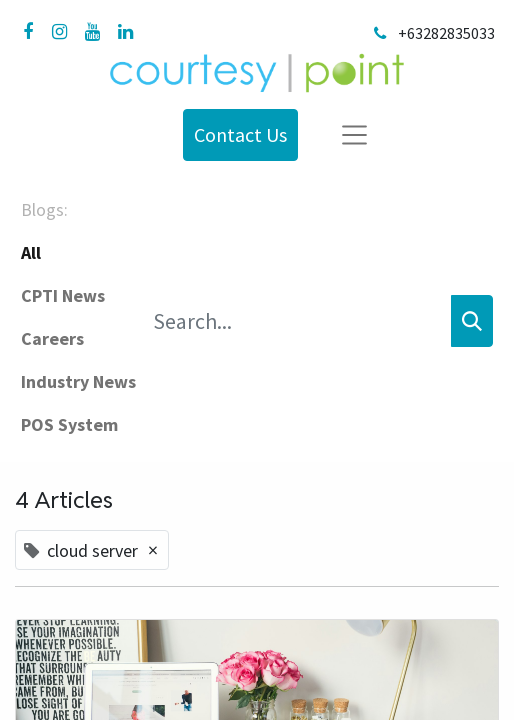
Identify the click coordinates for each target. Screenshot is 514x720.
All (31, 252)
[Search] (472, 321)
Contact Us (240, 134)
